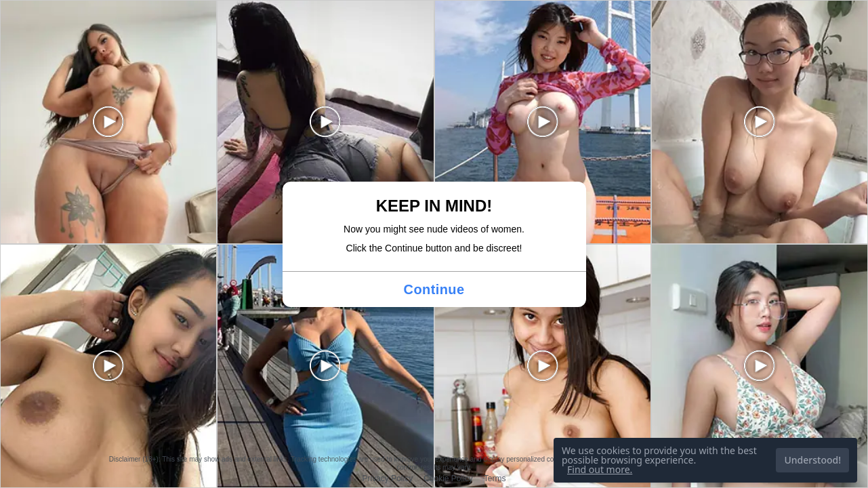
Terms (495, 479)
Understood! (812, 460)
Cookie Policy (448, 479)
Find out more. (600, 469)
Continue (434, 289)
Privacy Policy (387, 479)
